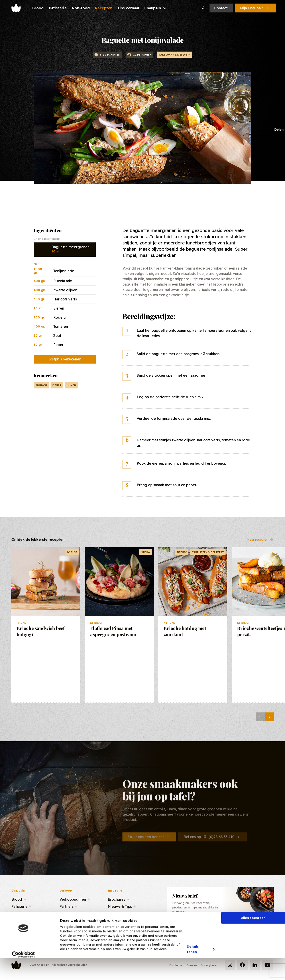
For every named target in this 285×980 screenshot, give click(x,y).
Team (64, 913)
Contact (221, 8)
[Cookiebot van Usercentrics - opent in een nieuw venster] (23, 973)
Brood (17, 899)
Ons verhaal (21, 920)
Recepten (20, 913)
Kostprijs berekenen (64, 359)
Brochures (116, 899)
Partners (66, 906)
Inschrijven (251, 928)
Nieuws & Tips (120, 906)
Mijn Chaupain (255, 8)
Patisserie (19, 906)
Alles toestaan (253, 936)
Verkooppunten (73, 899)
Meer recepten (260, 543)
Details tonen (193, 968)
